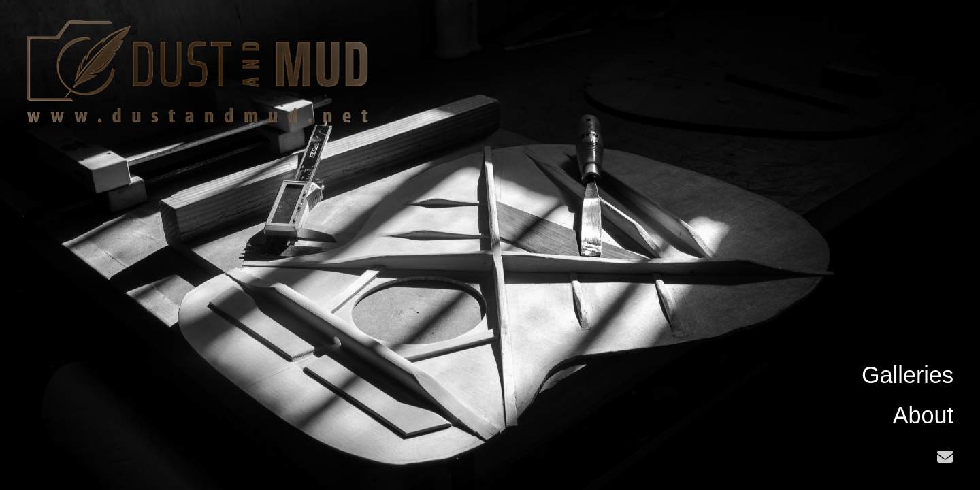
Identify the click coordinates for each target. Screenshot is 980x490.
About (923, 415)
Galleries (908, 375)
